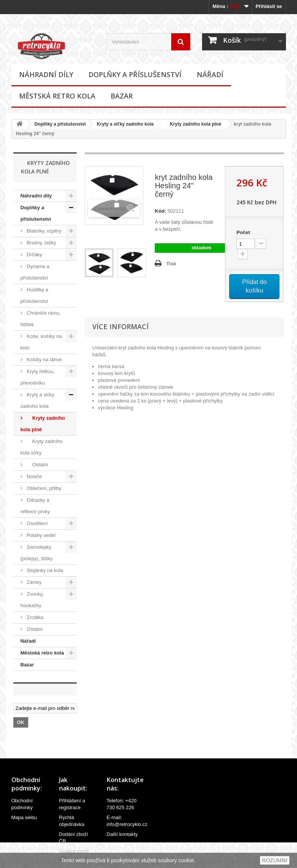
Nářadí (210, 74)
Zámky (34, 582)
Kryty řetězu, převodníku (38, 377)
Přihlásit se (269, 6)
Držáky (34, 255)
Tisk (171, 264)
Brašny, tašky (41, 243)
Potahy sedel (41, 535)
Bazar (122, 96)
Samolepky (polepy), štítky (37, 553)
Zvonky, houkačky (32, 600)
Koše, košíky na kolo (41, 342)
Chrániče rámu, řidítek (41, 319)
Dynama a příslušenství (35, 272)
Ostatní (37, 465)
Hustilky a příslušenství (35, 295)
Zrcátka (35, 617)
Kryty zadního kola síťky (42, 447)
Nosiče (34, 476)
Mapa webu (24, 817)
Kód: (161, 211)
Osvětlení (37, 523)
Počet (243, 232)
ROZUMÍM (275, 860)
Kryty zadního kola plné (193, 124)
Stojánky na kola (44, 570)
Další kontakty (122, 834)
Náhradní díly (46, 74)
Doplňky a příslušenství (135, 74)
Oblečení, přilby (43, 488)
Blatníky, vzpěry (43, 231)
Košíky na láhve (44, 360)
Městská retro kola (57, 96)
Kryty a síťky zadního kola (125, 124)
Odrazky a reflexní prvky (35, 506)
